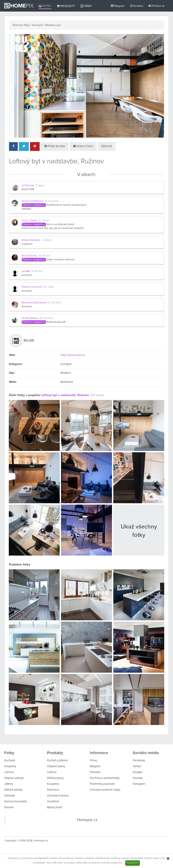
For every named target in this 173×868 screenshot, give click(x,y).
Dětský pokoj (55, 778)
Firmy (86, 6)
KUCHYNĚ (28, 189)
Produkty (66, 6)
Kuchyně (38, 25)
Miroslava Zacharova (34, 303)
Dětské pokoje (13, 790)
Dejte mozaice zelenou (61, 260)
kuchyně (27, 275)
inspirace (27, 244)
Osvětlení (53, 802)
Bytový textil (55, 807)
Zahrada (10, 796)
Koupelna (53, 784)
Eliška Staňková (31, 240)
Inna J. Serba (29, 221)
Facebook (139, 761)
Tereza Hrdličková (32, 201)
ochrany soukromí (111, 863)
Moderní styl (53, 25)
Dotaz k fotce (83, 146)
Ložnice (9, 772)
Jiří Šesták (28, 186)
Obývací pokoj (56, 766)
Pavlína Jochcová (32, 287)
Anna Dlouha (29, 256)
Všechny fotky (21, 25)
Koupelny (10, 766)
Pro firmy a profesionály (105, 778)
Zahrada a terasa (58, 796)
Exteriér (9, 807)
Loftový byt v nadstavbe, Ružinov (65, 395)
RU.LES (29, 341)
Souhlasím (133, 863)
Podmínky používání (102, 784)
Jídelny (9, 784)
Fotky (45, 6)
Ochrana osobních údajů (105, 790)
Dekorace (53, 790)
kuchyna (27, 307)
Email (107, 146)
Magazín (118, 6)
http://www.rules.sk (73, 355)
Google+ (138, 772)
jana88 (26, 271)
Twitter (137, 766)
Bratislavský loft (56, 322)
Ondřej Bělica (30, 318)
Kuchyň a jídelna (57, 761)
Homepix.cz (87, 820)
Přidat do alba (55, 146)
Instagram (139, 784)
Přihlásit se (157, 6)
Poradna (137, 6)
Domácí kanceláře (16, 802)
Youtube (138, 778)
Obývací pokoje (14, 778)
